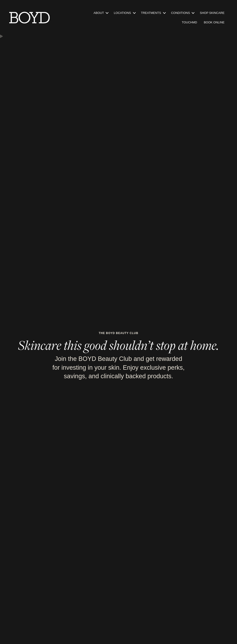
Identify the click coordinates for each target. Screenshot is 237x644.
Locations (122, 13)
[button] (107, 13)
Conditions (181, 13)
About (99, 13)
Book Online (214, 22)
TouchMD (189, 22)
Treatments (151, 13)
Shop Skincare (212, 13)
